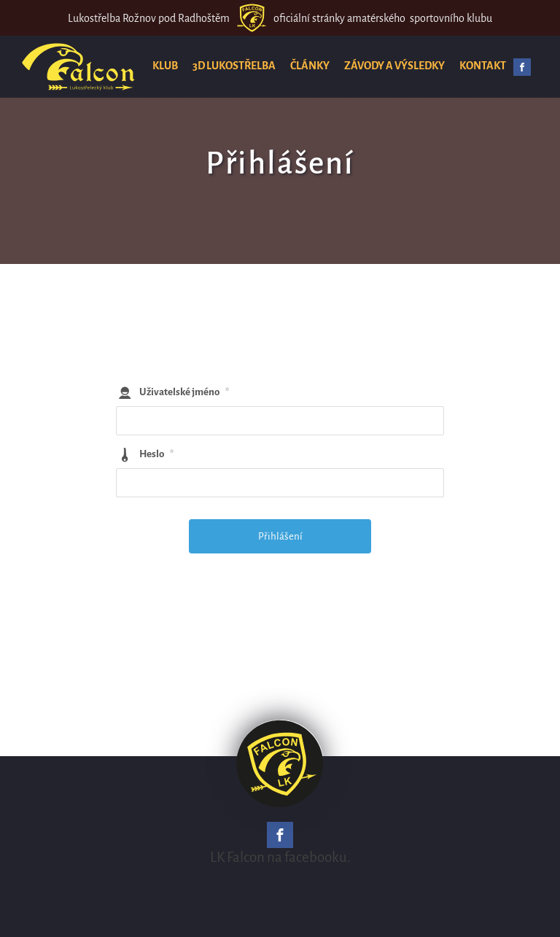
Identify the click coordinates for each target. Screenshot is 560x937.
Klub (165, 66)
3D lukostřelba (234, 66)
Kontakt (483, 66)
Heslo (156, 454)
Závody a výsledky (394, 66)
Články (310, 66)
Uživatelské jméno (184, 392)
